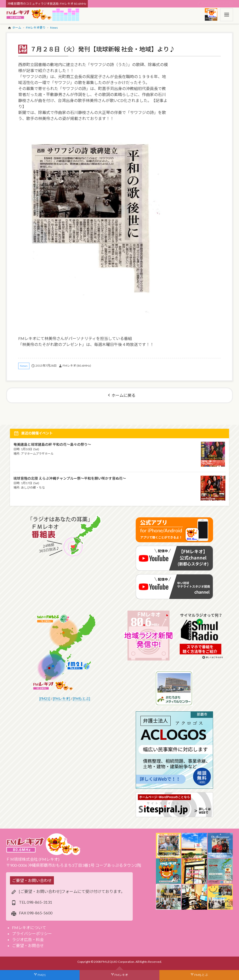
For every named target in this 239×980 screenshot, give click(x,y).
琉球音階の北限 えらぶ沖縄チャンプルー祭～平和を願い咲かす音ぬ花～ (70, 478)
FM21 (42, 975)
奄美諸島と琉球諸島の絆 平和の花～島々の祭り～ (52, 444)
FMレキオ (121, 975)
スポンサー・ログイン (217, 4)
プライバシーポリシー (32, 933)
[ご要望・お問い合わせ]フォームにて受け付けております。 (72, 891)
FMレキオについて (29, 927)
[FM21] (45, 699)
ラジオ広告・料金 (28, 939)
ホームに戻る (123, 395)
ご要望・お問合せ (28, 945)
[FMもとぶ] (81, 699)
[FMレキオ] (61, 699)
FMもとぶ (201, 975)
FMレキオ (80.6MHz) (77, 366)
